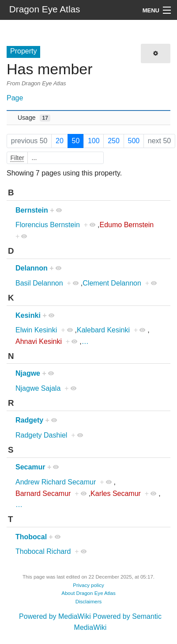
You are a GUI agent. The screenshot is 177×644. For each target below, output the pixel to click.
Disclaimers (89, 602)
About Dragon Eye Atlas (88, 593)
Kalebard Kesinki (103, 330)
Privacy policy (88, 585)
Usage (34, 118)
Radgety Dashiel (41, 435)
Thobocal (31, 537)
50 (76, 141)
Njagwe (28, 373)
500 (134, 141)
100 (94, 141)
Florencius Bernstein (48, 225)
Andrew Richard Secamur (56, 482)
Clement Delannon (112, 283)
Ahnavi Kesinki (39, 341)
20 (60, 141)
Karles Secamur (116, 493)
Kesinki (28, 315)
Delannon (32, 268)
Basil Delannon (39, 283)
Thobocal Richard (43, 551)
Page (15, 98)
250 (114, 141)
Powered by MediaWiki (55, 616)
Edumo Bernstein (127, 225)
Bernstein (32, 210)
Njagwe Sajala (38, 388)
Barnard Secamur (43, 493)
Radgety (29, 420)
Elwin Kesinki (36, 330)
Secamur (30, 467)
